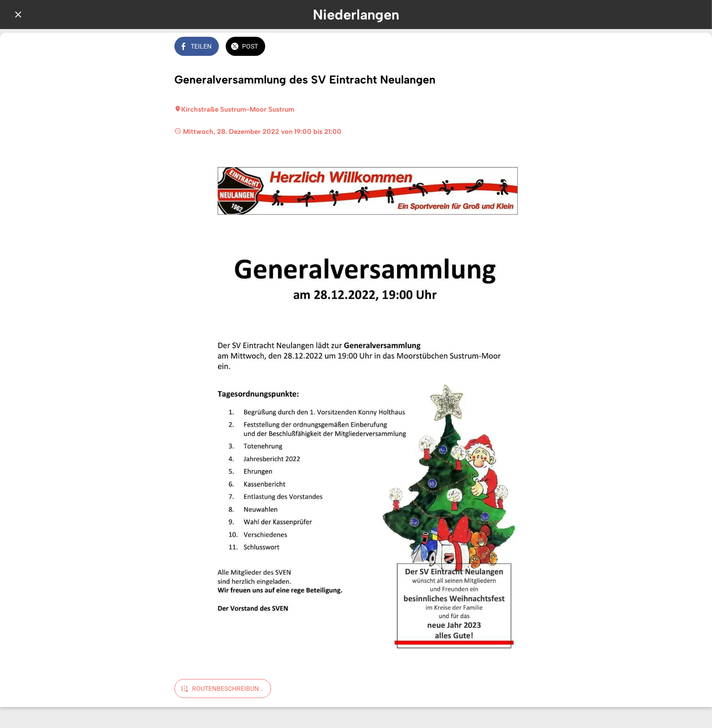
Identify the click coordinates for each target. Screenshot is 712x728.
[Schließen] (18, 15)
